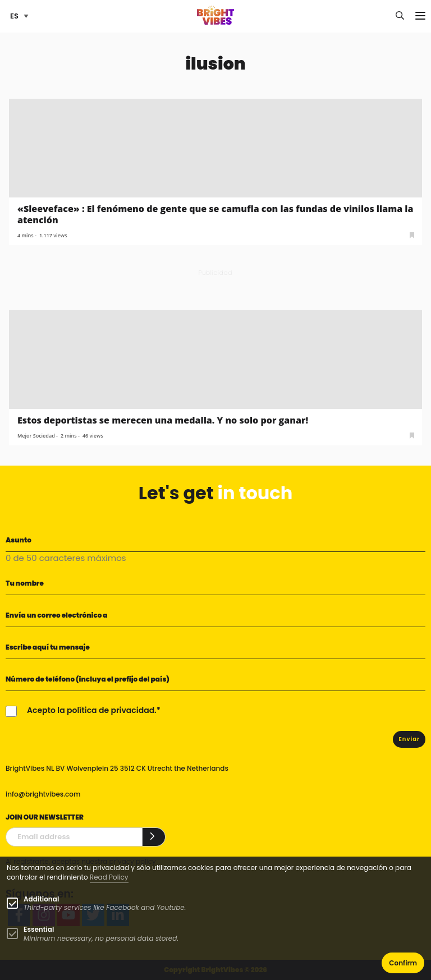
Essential (39, 929)
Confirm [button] (403, 963)
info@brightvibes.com (43, 794)
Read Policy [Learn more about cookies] (109, 877)
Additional (41, 899)
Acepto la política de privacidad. (92, 710)
